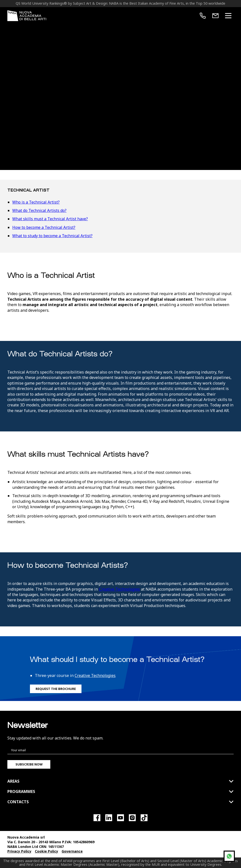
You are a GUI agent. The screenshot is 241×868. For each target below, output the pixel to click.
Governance (72, 851)
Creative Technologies (119, 589)
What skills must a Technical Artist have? (50, 219)
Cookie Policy (47, 851)
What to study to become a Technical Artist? (52, 236)
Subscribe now (29, 764)
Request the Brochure (56, 689)
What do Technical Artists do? (39, 210)
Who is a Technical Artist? (36, 202)
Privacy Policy (19, 851)
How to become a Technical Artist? (44, 227)
